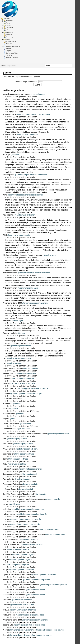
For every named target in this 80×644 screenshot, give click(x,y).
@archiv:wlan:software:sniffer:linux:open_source (30, 635)
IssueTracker (8, 454)
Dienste (8, 25)
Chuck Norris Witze (11, 424)
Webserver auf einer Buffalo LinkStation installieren (25, 434)
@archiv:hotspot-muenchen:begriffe (31, 514)
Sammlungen (10, 37)
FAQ (5, 358)
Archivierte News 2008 (12, 620)
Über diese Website (12, 53)
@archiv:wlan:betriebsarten (19, 235)
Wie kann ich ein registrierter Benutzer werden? (23, 255)
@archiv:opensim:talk (35, 590)
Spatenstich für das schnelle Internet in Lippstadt (24, 534)
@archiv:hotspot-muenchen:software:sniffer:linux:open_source (36, 630)
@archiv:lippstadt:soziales (31, 544)
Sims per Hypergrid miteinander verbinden (21, 585)
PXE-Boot (7, 321)
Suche (71, 66)
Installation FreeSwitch (12, 580)
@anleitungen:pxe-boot (17, 439)
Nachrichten (10, 32)
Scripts (6, 570)
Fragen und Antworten (12, 484)
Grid (5, 549)
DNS (5, 439)
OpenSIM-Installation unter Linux (17, 575)
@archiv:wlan (50, 255)
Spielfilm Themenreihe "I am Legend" (19, 494)
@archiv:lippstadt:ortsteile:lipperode (32, 388)
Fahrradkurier (9, 479)
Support (8, 51)
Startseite (7, 18)
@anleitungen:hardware (21, 346)
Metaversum (8, 373)
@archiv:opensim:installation (44, 575)
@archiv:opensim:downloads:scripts (26, 394)
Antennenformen (10, 273)
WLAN (5, 504)
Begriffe (6, 419)
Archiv (8, 23)
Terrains (6, 383)
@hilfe (13, 419)
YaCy (5, 464)
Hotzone (6, 519)
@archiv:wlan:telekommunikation (30, 615)
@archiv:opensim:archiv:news (35, 303)
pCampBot (7, 555)
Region (6, 560)
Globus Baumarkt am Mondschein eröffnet (21, 529)
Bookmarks (8, 404)
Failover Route (9, 514)
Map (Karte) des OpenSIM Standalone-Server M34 (24, 499)
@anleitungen (39, 94)
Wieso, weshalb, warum (13, 368)
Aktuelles (9, 44)
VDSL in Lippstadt (10, 539)
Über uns (9, 55)
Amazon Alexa (9, 449)
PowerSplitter (8, 175)
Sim (4, 565)
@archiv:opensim (14, 363)
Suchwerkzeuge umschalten (26, 82)
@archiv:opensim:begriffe (25, 373)
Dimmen (6, 394)
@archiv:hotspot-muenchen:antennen (34, 114)
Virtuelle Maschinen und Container (17, 94)
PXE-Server (8, 444)
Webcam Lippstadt (12, 58)
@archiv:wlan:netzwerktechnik (22, 610)
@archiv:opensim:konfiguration (36, 580)
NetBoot (6, 409)
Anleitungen (10, 21)
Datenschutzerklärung (13, 46)
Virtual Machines (11, 41)
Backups (6, 155)
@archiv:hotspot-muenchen (19, 358)
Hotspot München (10, 469)
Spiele (8, 39)
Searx (5, 459)
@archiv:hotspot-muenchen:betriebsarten (25, 195)
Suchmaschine (9, 414)
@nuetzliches (25, 424)
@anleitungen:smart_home (27, 449)
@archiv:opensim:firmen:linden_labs (29, 625)
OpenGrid (7, 378)
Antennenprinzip (10, 114)
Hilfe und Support (10, 489)
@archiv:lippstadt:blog (49, 529)
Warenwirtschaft (10, 333)
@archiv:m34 (41, 494)
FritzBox (6, 346)
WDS (5, 195)
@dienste (15, 155)
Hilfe (7, 30)
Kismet (6, 630)
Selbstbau (7, 509)
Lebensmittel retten (11, 544)
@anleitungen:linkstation (58, 434)
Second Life (8, 625)
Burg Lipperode (9, 388)
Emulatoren (10, 28)
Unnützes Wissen (10, 429)
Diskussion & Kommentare (14, 590)
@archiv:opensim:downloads (23, 383)
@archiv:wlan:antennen (27, 134)
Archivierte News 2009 (12, 303)
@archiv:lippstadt (30, 474)
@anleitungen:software (24, 454)
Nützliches (9, 35)
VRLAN (6, 524)
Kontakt (8, 48)
